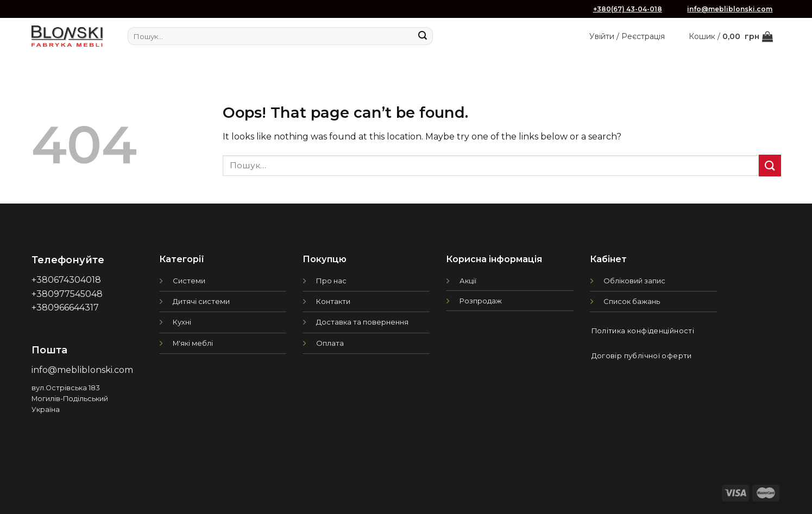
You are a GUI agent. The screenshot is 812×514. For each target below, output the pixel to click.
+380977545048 (67, 294)
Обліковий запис (634, 281)
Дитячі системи (201, 301)
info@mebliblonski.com (730, 9)
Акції (468, 281)
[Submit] (423, 36)
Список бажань (632, 301)
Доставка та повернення (362, 322)
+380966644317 (65, 307)
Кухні (182, 322)
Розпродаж (481, 301)
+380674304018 (66, 280)
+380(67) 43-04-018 (628, 9)
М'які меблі (193, 343)
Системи (189, 281)
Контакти (333, 301)
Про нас (331, 281)
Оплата (330, 343)
